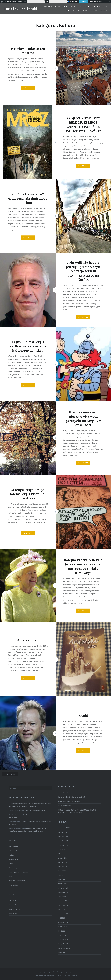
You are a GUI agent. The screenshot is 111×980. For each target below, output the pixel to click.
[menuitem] (2, 2)
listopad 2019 (63, 944)
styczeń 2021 (63, 884)
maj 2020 (61, 918)
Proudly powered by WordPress (44, 976)
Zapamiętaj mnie (73, 2)
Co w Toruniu (13, 851)
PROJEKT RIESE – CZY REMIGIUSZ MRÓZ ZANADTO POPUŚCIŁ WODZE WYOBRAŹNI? (77, 811)
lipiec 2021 (62, 871)
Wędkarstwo (76, 7)
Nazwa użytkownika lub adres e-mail (15, 2)
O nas (67, 11)
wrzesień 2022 (63, 832)
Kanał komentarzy (15, 909)
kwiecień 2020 (63, 922)
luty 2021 (61, 879)
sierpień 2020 (63, 905)
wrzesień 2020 (63, 901)
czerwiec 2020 (63, 914)
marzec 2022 (63, 849)
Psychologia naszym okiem (18, 872)
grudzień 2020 (63, 888)
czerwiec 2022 (63, 841)
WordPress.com (72, 976)
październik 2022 (64, 828)
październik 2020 (64, 896)
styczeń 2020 (63, 935)
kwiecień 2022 (63, 845)
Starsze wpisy (10, 774)
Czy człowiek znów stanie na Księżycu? (71, 797)
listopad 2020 (63, 892)
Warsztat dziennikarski (56, 7)
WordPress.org (14, 913)
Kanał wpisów (14, 905)
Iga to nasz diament (65, 806)
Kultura (88, 7)
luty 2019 (61, 952)
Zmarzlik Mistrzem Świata (67, 793)
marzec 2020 (63, 927)
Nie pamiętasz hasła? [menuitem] (96, 2)
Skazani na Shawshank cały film (20, 804)
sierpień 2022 (63, 837)
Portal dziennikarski (21, 9)
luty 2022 (61, 854)
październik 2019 (64, 948)
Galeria (103, 11)
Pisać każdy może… (80, 11)
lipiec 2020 (62, 909)
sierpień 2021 (63, 867)
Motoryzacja (101, 7)
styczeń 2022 (63, 858)
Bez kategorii (13, 846)
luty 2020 (61, 931)
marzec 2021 (63, 875)
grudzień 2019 (63, 939)
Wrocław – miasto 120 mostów (69, 801)
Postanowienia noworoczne (36, 810)
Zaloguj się (13, 900)
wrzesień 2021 (63, 862)
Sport (94, 11)
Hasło (47, 2)
